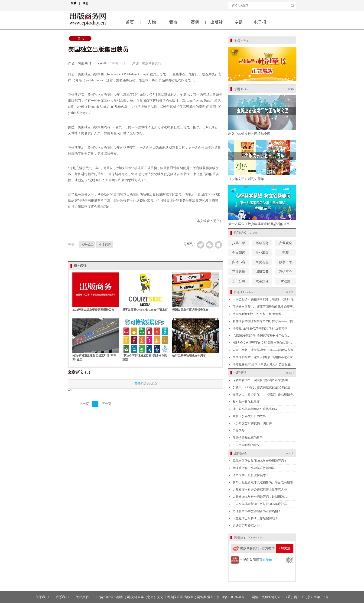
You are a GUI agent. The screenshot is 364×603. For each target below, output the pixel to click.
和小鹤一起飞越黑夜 (246, 402)
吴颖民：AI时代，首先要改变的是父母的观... (262, 387)
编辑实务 (262, 272)
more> (291, 89)
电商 (286, 253)
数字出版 (286, 262)
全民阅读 (239, 253)
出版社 (217, 22)
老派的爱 (239, 431)
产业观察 (286, 243)
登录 (75, 3)
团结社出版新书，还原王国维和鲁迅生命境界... (264, 307)
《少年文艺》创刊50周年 (246, 179)
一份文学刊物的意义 (246, 445)
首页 (130, 22)
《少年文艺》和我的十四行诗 (252, 423)
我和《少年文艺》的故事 (249, 416)
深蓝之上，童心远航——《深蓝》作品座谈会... (264, 395)
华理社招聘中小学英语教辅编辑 (254, 468)
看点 (173, 22)
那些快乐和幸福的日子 (248, 438)
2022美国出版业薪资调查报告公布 (93, 310)
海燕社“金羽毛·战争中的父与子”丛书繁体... (261, 328)
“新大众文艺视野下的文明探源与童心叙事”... (262, 343)
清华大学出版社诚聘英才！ (251, 475)
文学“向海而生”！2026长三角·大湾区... (258, 314)
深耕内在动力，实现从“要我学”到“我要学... (261, 380)
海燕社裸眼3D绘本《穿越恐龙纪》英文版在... (263, 364)
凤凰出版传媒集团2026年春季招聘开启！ (260, 461)
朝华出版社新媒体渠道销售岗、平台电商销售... (264, 482)
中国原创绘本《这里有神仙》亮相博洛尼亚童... (264, 357)
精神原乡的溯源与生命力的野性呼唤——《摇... (264, 321)
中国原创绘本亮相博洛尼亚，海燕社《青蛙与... (264, 300)
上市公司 (239, 281)
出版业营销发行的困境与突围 (249, 134)
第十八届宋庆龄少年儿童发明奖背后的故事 (259, 224)
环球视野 (262, 243)
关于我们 (42, 597)
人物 (152, 22)
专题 (238, 22)
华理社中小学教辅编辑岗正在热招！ (257, 511)
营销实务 (286, 272)
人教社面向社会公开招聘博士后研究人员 (260, 490)
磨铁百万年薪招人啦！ (248, 526)
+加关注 (285, 548)
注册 (85, 3)
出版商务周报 (152, 63)
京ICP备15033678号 (230, 597)
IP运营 (286, 281)
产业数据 (239, 272)
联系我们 (62, 597)
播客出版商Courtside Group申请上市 (145, 310)
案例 (195, 22)
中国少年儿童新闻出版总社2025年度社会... (261, 504)
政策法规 (262, 281)
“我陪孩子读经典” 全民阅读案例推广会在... (261, 336)
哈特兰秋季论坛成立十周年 (189, 356)
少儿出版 (239, 243)
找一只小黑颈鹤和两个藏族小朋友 (255, 409)
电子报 (260, 22)
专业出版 (262, 253)
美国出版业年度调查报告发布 (190, 310)
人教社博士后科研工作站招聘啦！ (255, 518)
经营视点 (262, 262)
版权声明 (83, 597)
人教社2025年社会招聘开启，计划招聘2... (260, 497)
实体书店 (239, 262)
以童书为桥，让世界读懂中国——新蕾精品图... (264, 350)
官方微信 (266, 560)
